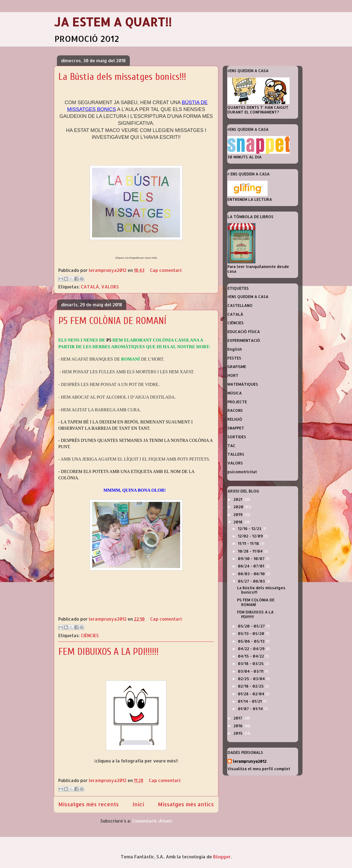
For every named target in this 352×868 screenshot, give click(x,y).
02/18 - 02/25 (251, 686)
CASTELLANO (240, 305)
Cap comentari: (166, 270)
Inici (138, 804)
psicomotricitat (242, 472)
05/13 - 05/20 (252, 633)
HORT (233, 375)
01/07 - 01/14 (251, 709)
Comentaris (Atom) (152, 821)
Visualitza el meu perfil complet (259, 769)
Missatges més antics (186, 804)
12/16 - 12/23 (250, 528)
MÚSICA (235, 393)
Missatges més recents (89, 804)
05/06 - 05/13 (252, 641)
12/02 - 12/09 (251, 536)
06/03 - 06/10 (252, 574)
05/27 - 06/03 (252, 581)
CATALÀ (90, 287)
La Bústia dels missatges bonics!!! (122, 77)
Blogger (222, 857)
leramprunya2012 (250, 761)
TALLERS (236, 454)
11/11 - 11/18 (249, 543)
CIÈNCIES (90, 635)
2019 (239, 514)
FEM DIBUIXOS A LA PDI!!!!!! (108, 652)
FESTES (234, 358)
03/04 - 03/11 (251, 671)
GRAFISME (237, 367)
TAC (231, 446)
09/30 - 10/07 (252, 559)
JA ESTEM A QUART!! (113, 22)
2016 (239, 726)
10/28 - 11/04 (251, 551)
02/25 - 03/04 (252, 679)
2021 (238, 499)
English (235, 349)
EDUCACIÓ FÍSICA (244, 332)
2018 (239, 522)
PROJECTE (237, 402)
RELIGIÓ (235, 419)
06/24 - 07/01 (252, 566)
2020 (239, 507)
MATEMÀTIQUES (243, 384)
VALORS (110, 287)
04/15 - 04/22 (251, 656)
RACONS (235, 410)
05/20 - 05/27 (252, 626)
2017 (238, 718)
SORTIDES (237, 437)
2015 (239, 733)
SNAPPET (236, 428)
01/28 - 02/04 (252, 694)
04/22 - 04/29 (252, 649)
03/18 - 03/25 (251, 663)
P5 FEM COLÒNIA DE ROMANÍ (112, 321)
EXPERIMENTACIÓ (244, 340)
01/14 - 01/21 (250, 701)
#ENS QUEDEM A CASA (248, 297)
